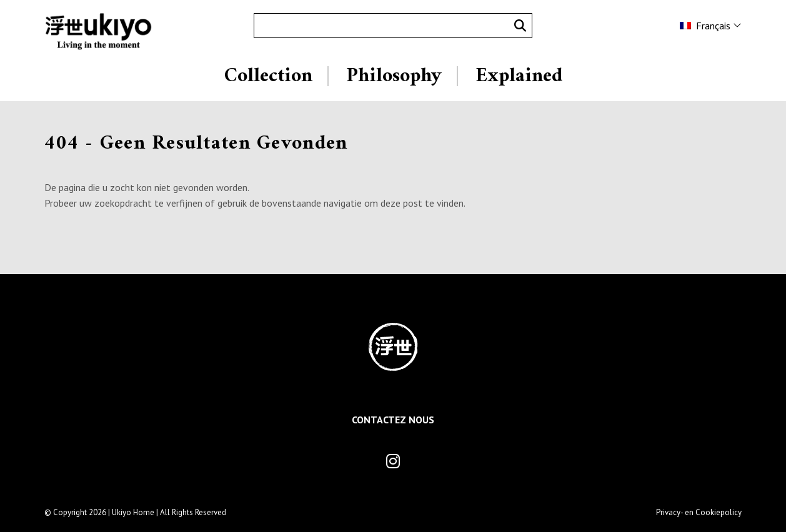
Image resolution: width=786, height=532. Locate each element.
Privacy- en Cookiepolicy (699, 512)
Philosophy (394, 76)
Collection (268, 76)
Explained (519, 76)
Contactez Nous (393, 420)
